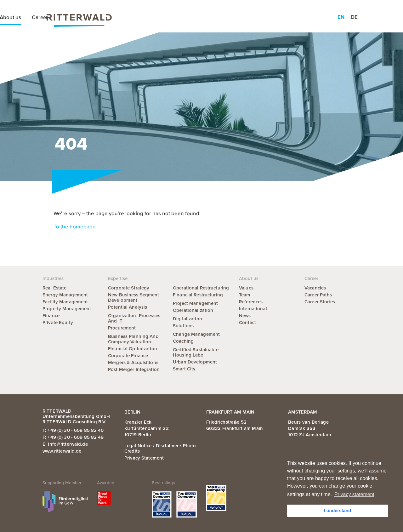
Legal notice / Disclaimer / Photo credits (160, 448)
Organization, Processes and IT (134, 318)
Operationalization (193, 310)
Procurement (122, 328)
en (341, 17)
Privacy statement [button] (354, 494)
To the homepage (75, 227)
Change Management (196, 334)
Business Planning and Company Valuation (133, 339)
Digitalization (187, 319)
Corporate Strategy (129, 288)
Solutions (183, 326)
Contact (247, 323)
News (224, 17)
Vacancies (315, 288)
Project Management (195, 303)
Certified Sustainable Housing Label (196, 352)
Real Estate (54, 288)
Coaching (183, 341)
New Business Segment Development (134, 297)
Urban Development (195, 362)
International (253, 309)
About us (253, 17)
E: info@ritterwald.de (65, 444)
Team (245, 295)
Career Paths (318, 295)
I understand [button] (338, 511)
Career (282, 17)
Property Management (67, 309)
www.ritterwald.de (62, 451)
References (251, 302)
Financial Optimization (133, 349)
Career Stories (320, 302)
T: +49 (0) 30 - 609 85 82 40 (73, 430)
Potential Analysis (128, 307)
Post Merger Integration (134, 369)
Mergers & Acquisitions (133, 363)
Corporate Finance (128, 356)
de (354, 17)
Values (246, 288)
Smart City (184, 369)
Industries (196, 17)
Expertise (162, 17)
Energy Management (65, 295)
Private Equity (58, 323)
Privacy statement (144, 458)
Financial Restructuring (198, 295)
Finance (51, 316)
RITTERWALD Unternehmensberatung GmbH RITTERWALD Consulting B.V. (76, 416)
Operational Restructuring (201, 288)
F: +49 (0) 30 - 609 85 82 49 (73, 437)
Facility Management (65, 302)
